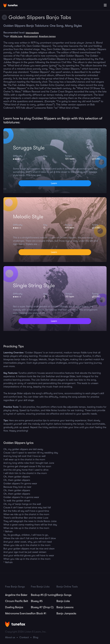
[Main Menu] (105, 5)
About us (10, 637)
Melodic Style (28, 217)
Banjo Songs (64, 595)
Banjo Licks (63, 601)
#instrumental (31, 36)
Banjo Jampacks (66, 613)
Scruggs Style (29, 148)
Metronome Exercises (18, 613)
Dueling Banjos (14, 607)
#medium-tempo (47, 36)
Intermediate (32, 33)
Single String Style (34, 285)
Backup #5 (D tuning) (44, 595)
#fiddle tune (16, 36)
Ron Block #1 (39, 613)
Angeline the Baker (16, 595)
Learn (54, 183)
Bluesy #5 (37, 601)
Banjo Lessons (65, 607)
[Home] (14, 6)
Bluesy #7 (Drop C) (42, 607)
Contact (24, 637)
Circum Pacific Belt (17, 601)
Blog (36, 637)
